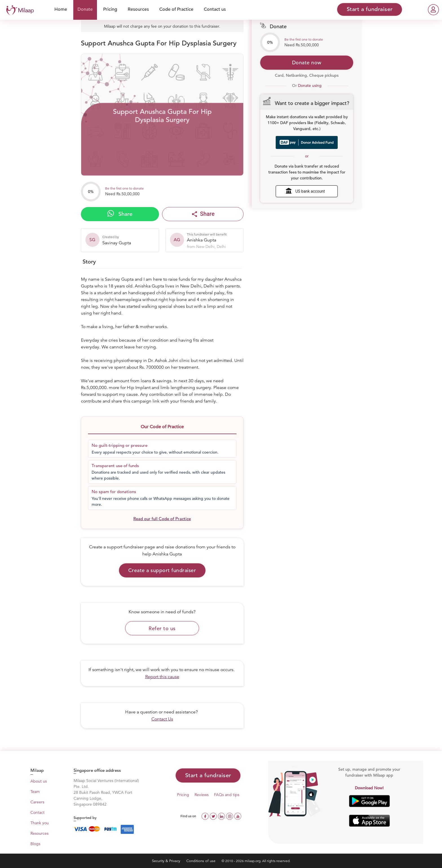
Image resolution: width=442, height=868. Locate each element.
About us (39, 781)
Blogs (35, 844)
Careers (37, 802)
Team (35, 792)
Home (61, 9)
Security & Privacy (167, 861)
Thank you (40, 823)
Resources (138, 9)
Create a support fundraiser (162, 570)
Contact (37, 812)
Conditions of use (201, 861)
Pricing (110, 9)
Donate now (307, 62)
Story (89, 262)
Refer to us (162, 628)
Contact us (215, 9)
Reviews (202, 795)
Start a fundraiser (208, 775)
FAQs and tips (227, 795)
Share (120, 214)
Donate (85, 9)
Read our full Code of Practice (162, 519)
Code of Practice (176, 9)
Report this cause (162, 677)
